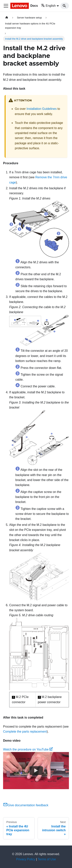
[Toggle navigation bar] (6, 6)
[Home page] (7, 18)
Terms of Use (47, 859)
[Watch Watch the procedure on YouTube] (36, 771)
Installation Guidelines (42, 109)
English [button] (48, 6)
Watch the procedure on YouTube (28, 749)
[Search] (65, 6)
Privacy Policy (26, 859)
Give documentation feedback (26, 805)
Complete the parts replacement (25, 732)
